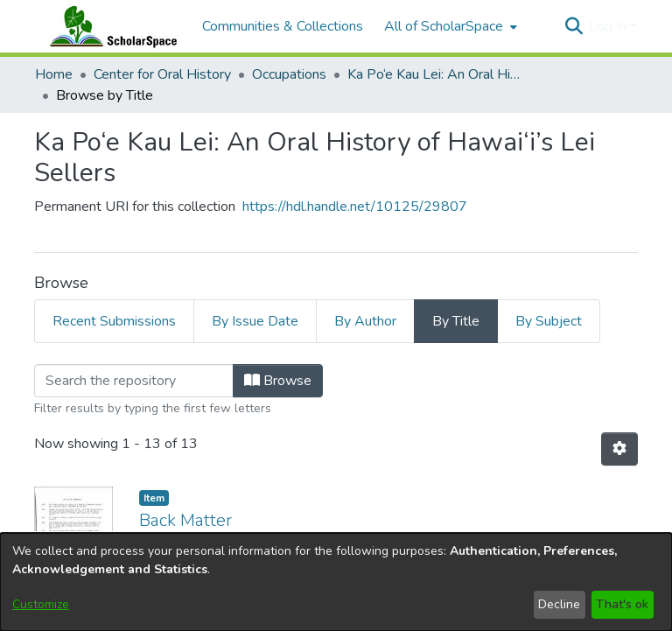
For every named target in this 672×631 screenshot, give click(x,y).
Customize (41, 604)
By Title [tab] (456, 321)
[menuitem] (449, 26)
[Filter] (134, 381)
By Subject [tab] (549, 321)
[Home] (109, 26)
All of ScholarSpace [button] (444, 26)
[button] (574, 26)
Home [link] (54, 74)
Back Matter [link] (185, 520)
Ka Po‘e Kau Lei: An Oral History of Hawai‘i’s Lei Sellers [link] (435, 74)
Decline (559, 604)
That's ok (622, 604)
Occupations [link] (289, 74)
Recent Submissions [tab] (114, 321)
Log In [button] (609, 26)
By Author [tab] (365, 321)
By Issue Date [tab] (255, 321)
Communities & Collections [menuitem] (283, 26)
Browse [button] (278, 381)
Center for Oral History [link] (162, 74)
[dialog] (336, 582)
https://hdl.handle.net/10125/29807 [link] (355, 207)
